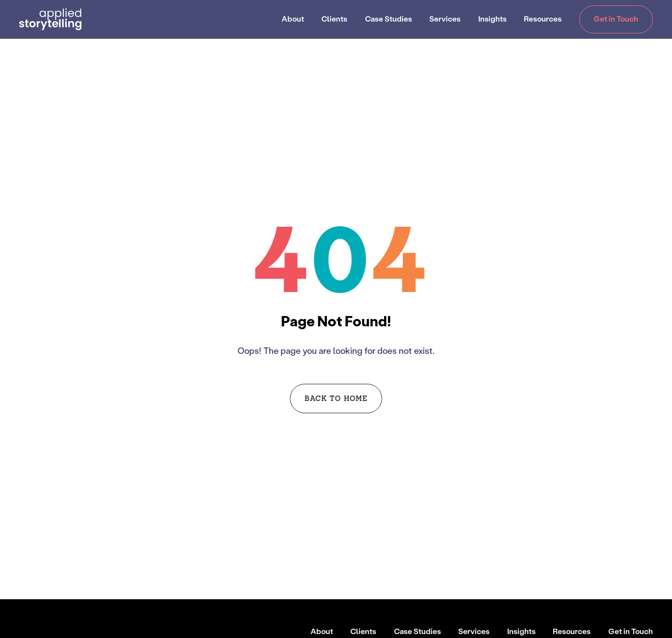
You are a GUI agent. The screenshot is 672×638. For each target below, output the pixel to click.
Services (445, 19)
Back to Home (336, 398)
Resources (543, 19)
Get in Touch (616, 19)
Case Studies (388, 19)
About (293, 19)
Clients (334, 19)
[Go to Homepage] (51, 19)
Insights (492, 19)
